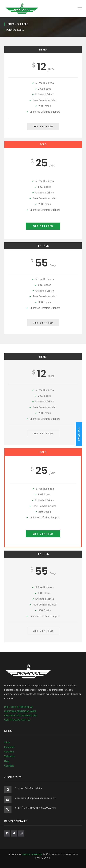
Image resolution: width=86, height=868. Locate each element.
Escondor (9, 747)
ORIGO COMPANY (32, 854)
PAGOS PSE (79, 434)
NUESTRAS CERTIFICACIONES (20, 711)
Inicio (7, 742)
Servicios (9, 752)
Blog (7, 761)
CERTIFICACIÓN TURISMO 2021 (21, 716)
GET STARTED (43, 126)
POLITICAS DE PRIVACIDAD (19, 707)
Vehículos (9, 756)
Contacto (9, 766)
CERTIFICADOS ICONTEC (17, 720)
